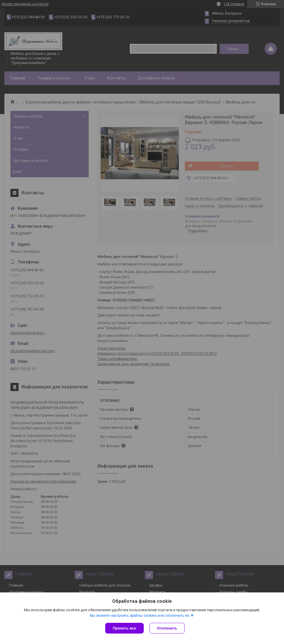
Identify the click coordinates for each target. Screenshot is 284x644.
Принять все (124, 628)
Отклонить (167, 628)
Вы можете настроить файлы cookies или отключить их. (140, 615)
